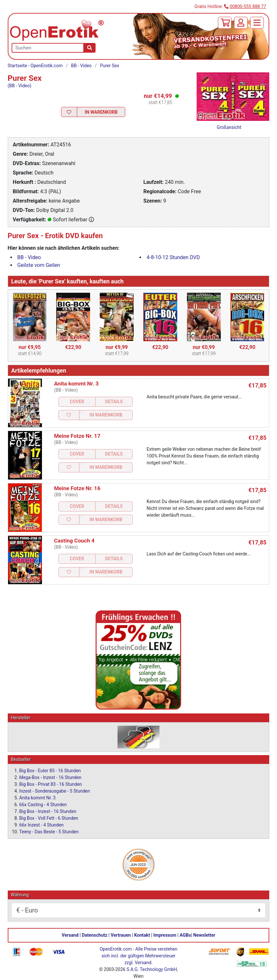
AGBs (185, 935)
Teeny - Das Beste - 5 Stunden (49, 832)
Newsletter (204, 935)
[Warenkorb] (225, 23)
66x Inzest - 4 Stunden (41, 825)
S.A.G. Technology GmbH (152, 969)
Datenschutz (95, 935)
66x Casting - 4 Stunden (43, 805)
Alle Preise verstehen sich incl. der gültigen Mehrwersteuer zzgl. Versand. (139, 956)
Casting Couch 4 (74, 541)
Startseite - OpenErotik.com (35, 66)
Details (114, 402)
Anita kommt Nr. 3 (76, 384)
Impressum (165, 935)
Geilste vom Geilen (39, 265)
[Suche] (90, 48)
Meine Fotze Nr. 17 (77, 436)
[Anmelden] (241, 23)
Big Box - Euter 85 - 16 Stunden (50, 771)
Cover (77, 402)
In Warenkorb (101, 112)
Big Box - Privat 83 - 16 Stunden (51, 784)
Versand (70, 935)
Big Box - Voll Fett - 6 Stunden (49, 818)
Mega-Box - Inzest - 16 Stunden (50, 777)
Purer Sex (110, 66)
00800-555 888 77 (248, 6)
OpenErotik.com (116, 949)
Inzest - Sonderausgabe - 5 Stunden (55, 791)
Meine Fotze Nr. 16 (77, 488)
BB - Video (81, 66)
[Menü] (257, 23)
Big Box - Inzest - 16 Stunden (48, 811)
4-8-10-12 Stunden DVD (173, 257)
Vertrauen (121, 935)
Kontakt (142, 935)
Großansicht (229, 127)
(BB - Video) (20, 86)
